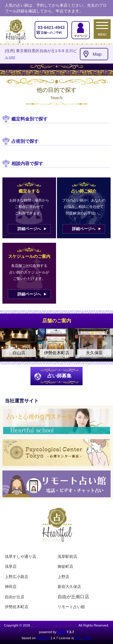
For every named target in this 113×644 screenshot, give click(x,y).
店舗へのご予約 (51, 30)
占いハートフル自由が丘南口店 (54, 625)
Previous (8, 343)
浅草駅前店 (67, 556)
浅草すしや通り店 (20, 556)
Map (97, 54)
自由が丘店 (15, 597)
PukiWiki (43, 638)
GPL (78, 638)
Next (105, 343)
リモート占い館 (71, 607)
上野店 (63, 577)
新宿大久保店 (69, 587)
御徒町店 (65, 566)
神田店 (11, 587)
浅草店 (11, 566)
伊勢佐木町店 (17, 607)
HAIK (61, 632)
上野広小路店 (17, 577)
